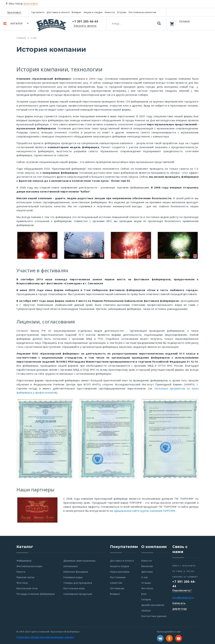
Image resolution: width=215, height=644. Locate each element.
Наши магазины (120, 572)
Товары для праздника (78, 583)
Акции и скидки (93, 12)
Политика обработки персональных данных (45, 637)
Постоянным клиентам (142, 12)
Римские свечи (25, 577)
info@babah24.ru (183, 597)
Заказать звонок (85, 26)
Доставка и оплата (58, 12)
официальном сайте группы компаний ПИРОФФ (144, 511)
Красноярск (14, 12)
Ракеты (21, 572)
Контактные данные (154, 616)
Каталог (25, 547)
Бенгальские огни (27, 588)
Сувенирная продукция (78, 594)
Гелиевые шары (73, 577)
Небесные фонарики (76, 572)
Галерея (146, 599)
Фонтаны (22, 583)
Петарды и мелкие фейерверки (36, 594)
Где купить (38, 12)
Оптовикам (117, 588)
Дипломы (147, 572)
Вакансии (147, 566)
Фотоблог (147, 588)
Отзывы (122, 12)
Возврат (77, 12)
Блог (144, 594)
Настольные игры (74, 588)
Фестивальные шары (29, 566)
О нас (145, 577)
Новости (110, 12)
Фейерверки (24, 561)
